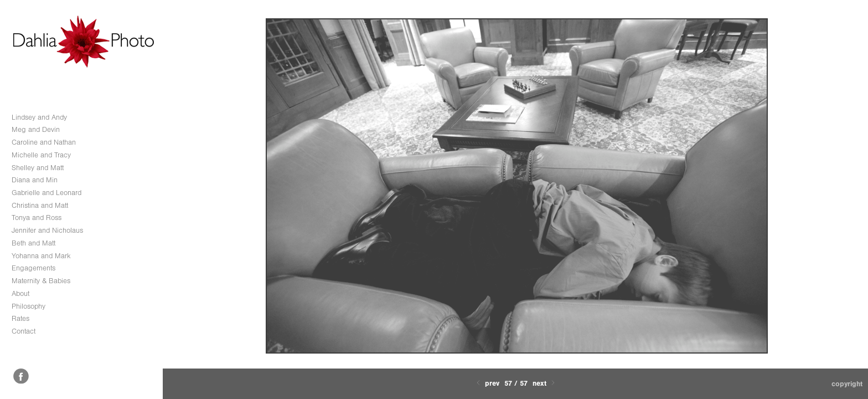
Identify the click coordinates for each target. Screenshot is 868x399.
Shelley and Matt (38, 168)
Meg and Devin (36, 129)
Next (545, 383)
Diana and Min (35, 180)
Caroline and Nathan (44, 142)
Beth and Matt (33, 243)
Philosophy (29, 306)
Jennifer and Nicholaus (47, 230)
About (20, 293)
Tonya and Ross (37, 218)
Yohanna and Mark (41, 256)
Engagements (33, 268)
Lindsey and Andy (39, 117)
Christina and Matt (40, 205)
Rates (20, 318)
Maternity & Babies (41, 281)
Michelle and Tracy (41, 155)
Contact (24, 331)
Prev (487, 383)
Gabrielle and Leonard (46, 193)
